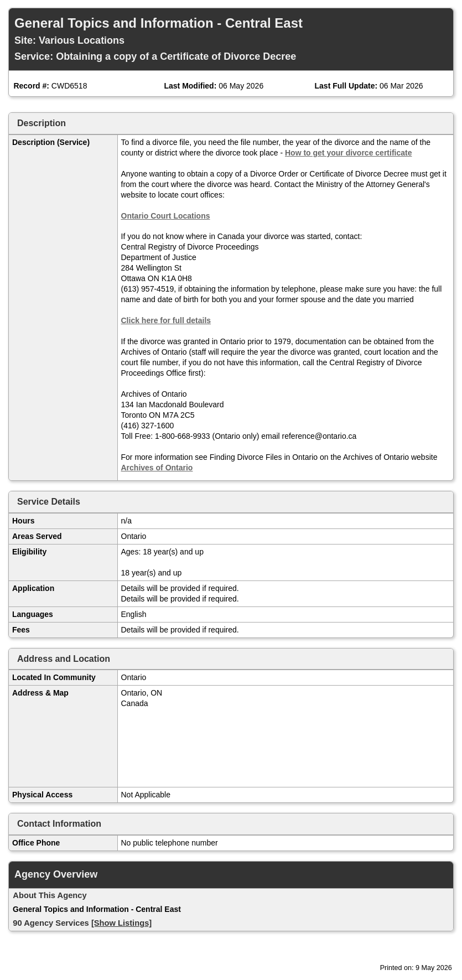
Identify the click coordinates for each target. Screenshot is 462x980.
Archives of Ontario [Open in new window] (157, 468)
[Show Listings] (121, 923)
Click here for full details (166, 320)
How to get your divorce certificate (349, 153)
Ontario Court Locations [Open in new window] (166, 216)
